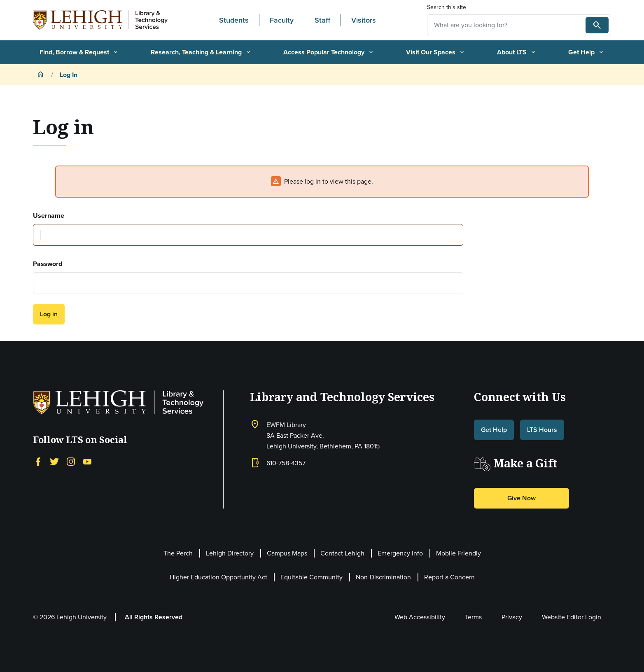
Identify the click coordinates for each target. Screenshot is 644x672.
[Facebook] (38, 461)
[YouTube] (87, 461)
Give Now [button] (521, 498)
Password (48, 264)
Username (49, 216)
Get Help (586, 52)
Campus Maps (287, 553)
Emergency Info (400, 553)
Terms (473, 617)
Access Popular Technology (329, 52)
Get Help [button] (494, 430)
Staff (322, 20)
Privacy (512, 617)
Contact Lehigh (342, 553)
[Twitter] (54, 461)
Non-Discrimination (383, 577)
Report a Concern (449, 577)
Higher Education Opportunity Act (218, 577)
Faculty (282, 20)
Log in (49, 314)
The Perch (178, 553)
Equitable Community (311, 577)
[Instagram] (71, 461)
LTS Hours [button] (542, 430)
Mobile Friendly (458, 553)
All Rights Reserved (154, 617)
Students (234, 20)
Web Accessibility (420, 617)
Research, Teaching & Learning (201, 52)
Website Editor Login (572, 617)
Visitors (364, 20)
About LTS (517, 52)
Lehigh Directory (230, 553)
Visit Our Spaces (436, 52)
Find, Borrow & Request (79, 52)
